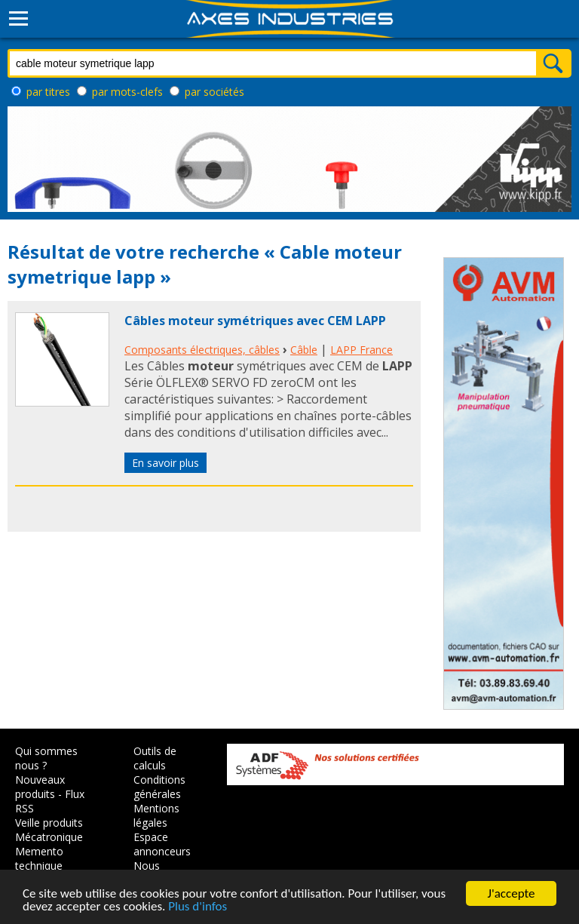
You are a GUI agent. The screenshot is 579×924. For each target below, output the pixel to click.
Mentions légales (156, 815)
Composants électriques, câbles (202, 350)
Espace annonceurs (162, 844)
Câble (304, 350)
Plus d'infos (198, 908)
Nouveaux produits (40, 787)
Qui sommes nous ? (46, 758)
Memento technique (39, 858)
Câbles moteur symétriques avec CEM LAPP (255, 321)
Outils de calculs (155, 758)
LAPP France (361, 350)
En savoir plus (165, 463)
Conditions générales (159, 787)
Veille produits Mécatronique (49, 830)
